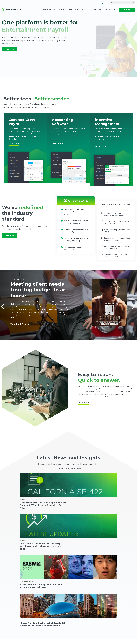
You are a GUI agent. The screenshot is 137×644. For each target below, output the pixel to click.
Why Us (62, 10)
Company (110, 10)
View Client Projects (20, 324)
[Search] (121, 3)
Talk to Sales (127, 10)
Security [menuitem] (92, 641)
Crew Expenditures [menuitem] (49, 641)
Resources (97, 10)
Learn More (9, 49)
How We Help (49, 10)
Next (133, 305)
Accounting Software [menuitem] (50, 634)
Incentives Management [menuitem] (77, 634)
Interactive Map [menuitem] (74, 641)
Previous (2, 305)
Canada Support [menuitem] (117, 637)
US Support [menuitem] (116, 634)
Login (105, 3)
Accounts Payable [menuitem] (49, 637)
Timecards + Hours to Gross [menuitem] (28, 641)
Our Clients (74, 10)
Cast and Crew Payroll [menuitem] (26, 634)
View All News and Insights (69, 468)
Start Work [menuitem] (22, 637)
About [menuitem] (91, 634)
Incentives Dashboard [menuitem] (76, 637)
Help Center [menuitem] (116, 641)
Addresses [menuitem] (93, 637)
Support (85, 10)
